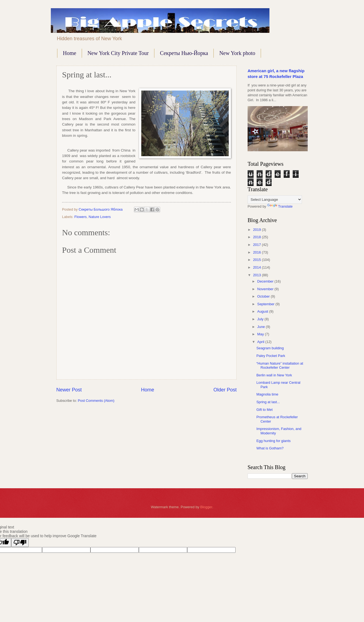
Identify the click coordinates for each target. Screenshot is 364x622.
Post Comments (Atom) (96, 401)
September (266, 304)
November (266, 289)
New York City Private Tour (118, 53)
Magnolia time (267, 394)
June (262, 327)
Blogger (206, 507)
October (264, 296)
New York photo (237, 53)
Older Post (225, 390)
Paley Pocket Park (271, 356)
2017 (257, 245)
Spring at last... (268, 402)
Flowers (80, 217)
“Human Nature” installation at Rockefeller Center (280, 365)
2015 (257, 260)
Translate (280, 206)
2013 (257, 275)
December (266, 281)
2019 (257, 230)
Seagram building (270, 348)
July (261, 319)
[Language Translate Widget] (275, 200)
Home (70, 53)
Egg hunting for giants (273, 441)
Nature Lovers (100, 217)
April (261, 342)
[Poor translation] (20, 543)
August (263, 311)
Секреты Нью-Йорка (184, 53)
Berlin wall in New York (274, 375)
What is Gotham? (270, 448)
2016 (257, 252)
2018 (257, 237)
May (261, 334)
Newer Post (69, 390)
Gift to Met (264, 410)
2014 (257, 267)
